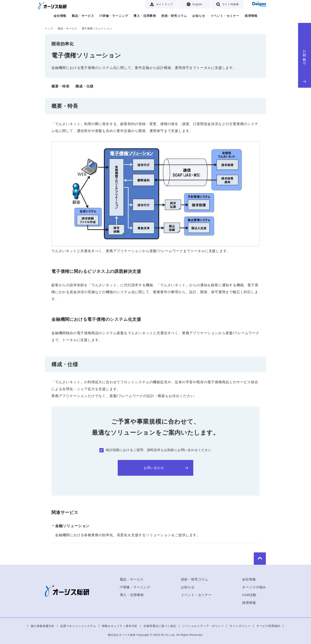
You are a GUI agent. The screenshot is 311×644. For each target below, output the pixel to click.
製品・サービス (83, 16)
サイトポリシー (240, 626)
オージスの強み (254, 587)
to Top (253, 558)
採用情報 (251, 16)
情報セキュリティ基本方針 (120, 626)
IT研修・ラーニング (114, 16)
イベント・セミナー (225, 16)
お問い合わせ (305, 65)
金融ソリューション (71, 526)
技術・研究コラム (174, 16)
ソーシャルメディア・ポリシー (203, 626)
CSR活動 (249, 595)
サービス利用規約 (268, 626)
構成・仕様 (84, 86)
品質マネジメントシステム (78, 626)
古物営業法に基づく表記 (160, 626)
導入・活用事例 (145, 16)
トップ (49, 29)
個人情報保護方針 (43, 626)
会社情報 (60, 16)
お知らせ (199, 16)
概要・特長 (60, 86)
